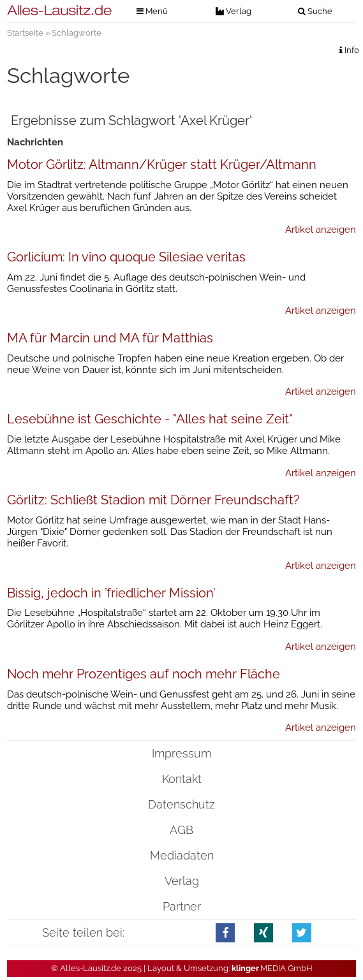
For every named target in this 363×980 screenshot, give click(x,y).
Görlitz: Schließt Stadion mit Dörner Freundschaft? (153, 500)
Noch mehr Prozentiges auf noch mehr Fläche (144, 674)
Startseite (25, 33)
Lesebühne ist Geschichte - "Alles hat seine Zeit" (150, 419)
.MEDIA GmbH (272, 968)
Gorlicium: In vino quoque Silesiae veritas (126, 257)
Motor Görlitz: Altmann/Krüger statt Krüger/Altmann (162, 165)
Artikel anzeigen (321, 230)
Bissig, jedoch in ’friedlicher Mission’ (111, 593)
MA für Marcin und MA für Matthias (110, 338)
